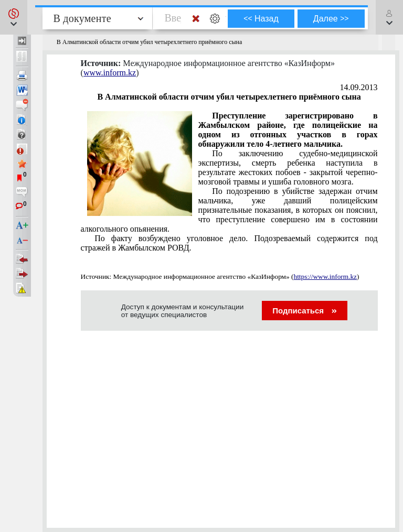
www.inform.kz (110, 73)
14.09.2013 (359, 87)
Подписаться (305, 311)
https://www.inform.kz (325, 276)
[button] (14, 17)
